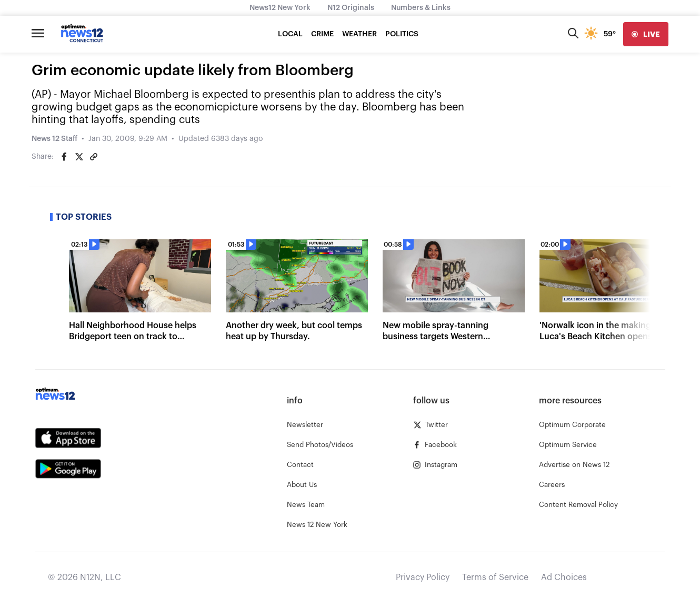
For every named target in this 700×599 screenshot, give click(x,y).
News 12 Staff (54, 139)
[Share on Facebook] (64, 157)
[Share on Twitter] (79, 157)
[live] (646, 34)
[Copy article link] (94, 157)
